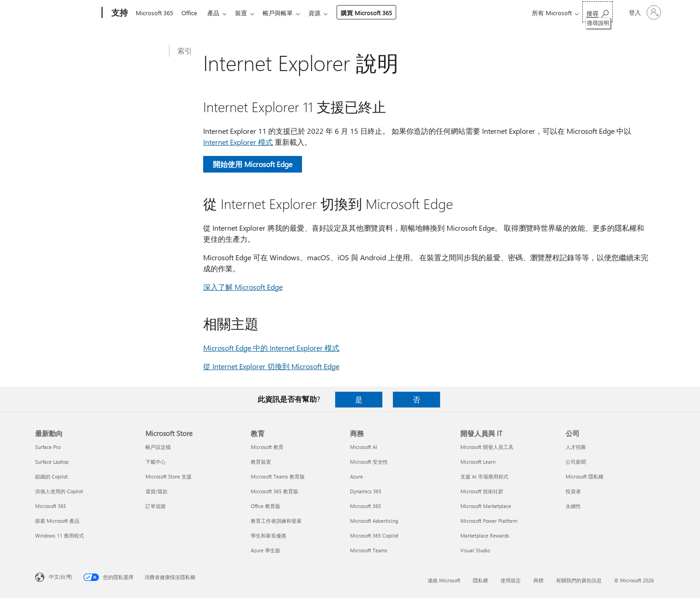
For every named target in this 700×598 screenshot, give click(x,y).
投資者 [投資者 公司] (573, 491)
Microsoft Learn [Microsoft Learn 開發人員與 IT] (478, 462)
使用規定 (511, 580)
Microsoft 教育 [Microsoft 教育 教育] (267, 447)
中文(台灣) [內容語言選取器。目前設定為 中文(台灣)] (60, 577)
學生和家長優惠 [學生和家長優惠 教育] (269, 535)
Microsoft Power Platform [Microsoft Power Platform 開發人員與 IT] (489, 521)
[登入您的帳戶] (644, 12)
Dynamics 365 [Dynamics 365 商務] (366, 491)
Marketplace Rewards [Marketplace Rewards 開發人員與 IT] (485, 535)
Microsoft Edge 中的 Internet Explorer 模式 (271, 348)
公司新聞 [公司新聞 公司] (576, 462)
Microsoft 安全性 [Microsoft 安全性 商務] (369, 462)
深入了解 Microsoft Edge (243, 287)
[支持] (119, 13)
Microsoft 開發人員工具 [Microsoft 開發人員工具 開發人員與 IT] (487, 447)
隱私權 (480, 580)
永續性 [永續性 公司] (573, 506)
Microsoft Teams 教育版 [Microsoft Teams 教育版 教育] (278, 476)
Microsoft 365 (154, 13)
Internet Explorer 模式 (238, 142)
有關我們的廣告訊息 (579, 580)
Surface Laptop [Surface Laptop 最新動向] (52, 462)
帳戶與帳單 (285, 13)
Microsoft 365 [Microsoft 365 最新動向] (51, 506)
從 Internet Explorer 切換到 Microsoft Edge (271, 366)
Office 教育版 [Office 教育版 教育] (266, 506)
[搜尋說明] (597, 12)
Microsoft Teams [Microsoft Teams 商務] (369, 550)
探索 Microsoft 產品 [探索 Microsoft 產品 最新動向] (57, 521)
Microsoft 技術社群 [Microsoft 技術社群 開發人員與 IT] (482, 491)
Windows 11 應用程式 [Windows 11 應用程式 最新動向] (60, 535)
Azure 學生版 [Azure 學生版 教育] (266, 550)
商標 (538, 580)
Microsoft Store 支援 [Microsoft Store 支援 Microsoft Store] (169, 476)
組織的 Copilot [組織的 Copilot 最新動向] (51, 476)
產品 (217, 13)
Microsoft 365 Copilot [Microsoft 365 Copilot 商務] (374, 535)
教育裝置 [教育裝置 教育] (261, 462)
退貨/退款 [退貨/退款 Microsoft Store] (157, 491)
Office (191, 13)
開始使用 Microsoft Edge (253, 164)
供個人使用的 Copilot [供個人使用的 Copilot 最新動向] (59, 491)
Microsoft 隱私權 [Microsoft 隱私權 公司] (585, 476)
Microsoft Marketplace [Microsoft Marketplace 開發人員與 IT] (486, 506)
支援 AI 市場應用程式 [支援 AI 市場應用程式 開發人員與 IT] (484, 476)
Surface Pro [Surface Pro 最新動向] (48, 447)
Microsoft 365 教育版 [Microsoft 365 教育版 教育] (275, 491)
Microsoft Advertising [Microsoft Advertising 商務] (374, 521)
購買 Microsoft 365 (376, 13)
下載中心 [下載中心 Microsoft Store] (156, 462)
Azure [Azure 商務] (356, 476)
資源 (324, 13)
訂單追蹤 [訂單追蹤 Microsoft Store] (156, 506)
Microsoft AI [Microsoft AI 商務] (364, 447)
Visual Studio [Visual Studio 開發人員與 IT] (475, 550)
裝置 (247, 13)
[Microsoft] (67, 13)
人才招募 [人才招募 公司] (576, 447)
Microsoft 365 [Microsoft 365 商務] (365, 506)
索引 (185, 51)
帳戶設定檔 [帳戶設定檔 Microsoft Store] (158, 447)
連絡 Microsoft (444, 580)
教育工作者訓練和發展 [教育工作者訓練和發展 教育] (276, 521)
